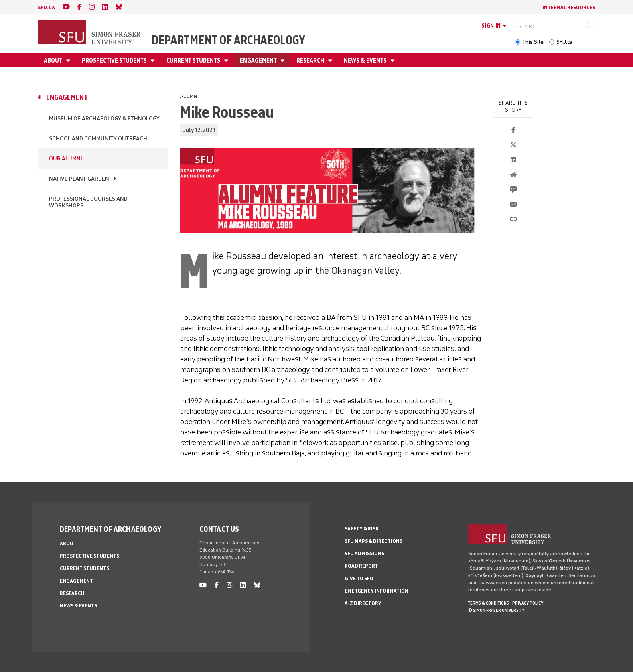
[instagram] (92, 7)
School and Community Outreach (98, 139)
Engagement (259, 60)
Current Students (194, 60)
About (54, 60)
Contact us (219, 529)
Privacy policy (528, 603)
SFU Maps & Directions (373, 541)
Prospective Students (115, 60)
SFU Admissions (364, 553)
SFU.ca (564, 42)
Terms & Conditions (489, 603)
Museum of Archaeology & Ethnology (104, 119)
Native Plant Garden (79, 179)
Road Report (361, 566)
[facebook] (79, 7)
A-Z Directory (363, 603)
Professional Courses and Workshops (88, 202)
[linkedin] (105, 7)
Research (311, 60)
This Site (533, 42)
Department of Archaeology (228, 40)
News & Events (366, 60)
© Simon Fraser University (496, 610)
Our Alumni (66, 159)
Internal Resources (569, 7)
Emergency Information (376, 591)
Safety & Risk (362, 529)
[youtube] (66, 7)
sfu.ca (46, 7)
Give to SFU (359, 578)
